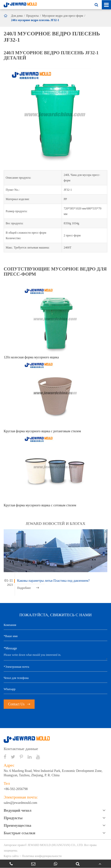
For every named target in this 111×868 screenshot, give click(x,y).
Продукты (32, 16)
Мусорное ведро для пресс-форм (63, 16)
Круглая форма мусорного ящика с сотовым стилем (40, 505)
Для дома (17, 16)
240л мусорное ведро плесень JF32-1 (35, 20)
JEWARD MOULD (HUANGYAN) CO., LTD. (55, 845)
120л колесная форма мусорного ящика (31, 357)
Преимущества (17, 825)
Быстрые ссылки (20, 833)
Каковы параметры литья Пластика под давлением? (53, 581)
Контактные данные (21, 749)
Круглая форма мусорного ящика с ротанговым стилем (42, 431)
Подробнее (28, 588)
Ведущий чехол (18, 810)
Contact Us (19, 704)
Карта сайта (11, 856)
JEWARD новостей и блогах (55, 523)
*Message (10, 648)
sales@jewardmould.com (20, 803)
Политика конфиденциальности (42, 856)
